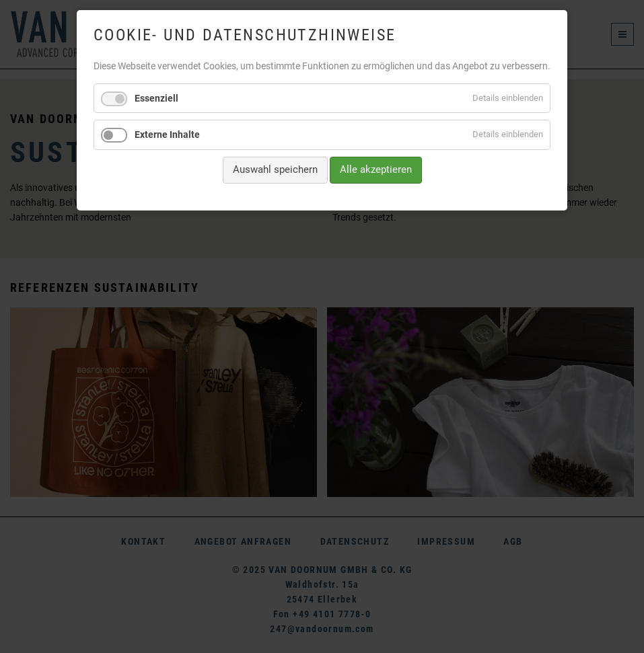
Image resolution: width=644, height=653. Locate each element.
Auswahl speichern (275, 169)
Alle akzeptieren (376, 169)
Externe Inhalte (167, 135)
